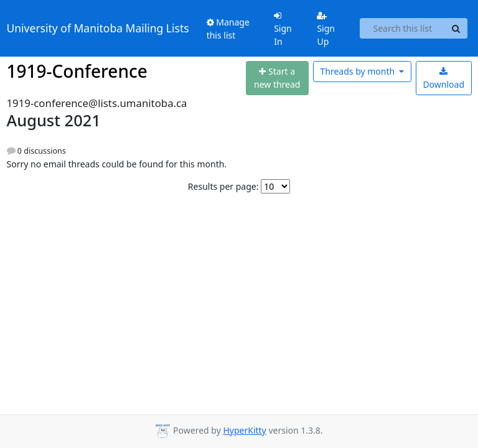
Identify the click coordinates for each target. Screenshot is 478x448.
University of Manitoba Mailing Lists (98, 28)
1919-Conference (77, 71)
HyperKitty (244, 430)
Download (443, 79)
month (358, 71)
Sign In (283, 29)
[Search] (456, 29)
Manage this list (228, 29)
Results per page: (223, 186)
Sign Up (326, 29)
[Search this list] (402, 29)
